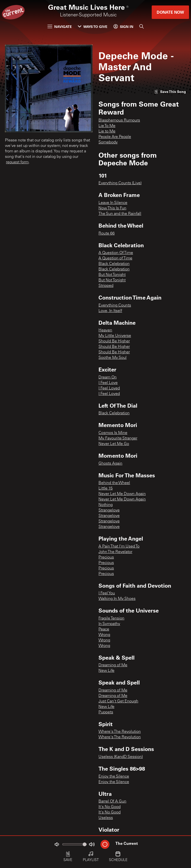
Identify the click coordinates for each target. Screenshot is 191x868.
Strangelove (109, 510)
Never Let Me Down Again (122, 494)
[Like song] (170, 92)
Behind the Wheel (114, 483)
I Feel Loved (109, 388)
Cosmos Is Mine (113, 433)
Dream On (108, 377)
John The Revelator (115, 552)
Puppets (106, 712)
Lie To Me (107, 126)
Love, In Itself (110, 311)
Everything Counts (115, 306)
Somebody (108, 142)
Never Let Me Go (114, 444)
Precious (106, 558)
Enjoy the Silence (114, 777)
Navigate (60, 27)
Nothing (106, 505)
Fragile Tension (111, 619)
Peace (104, 629)
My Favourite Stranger (118, 438)
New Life (106, 671)
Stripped (106, 286)
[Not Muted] (57, 844)
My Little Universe (115, 336)
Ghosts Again (110, 464)
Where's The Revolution (120, 732)
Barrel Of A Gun (112, 802)
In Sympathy (109, 624)
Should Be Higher (114, 341)
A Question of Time (115, 258)
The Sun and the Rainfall (120, 214)
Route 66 (107, 234)
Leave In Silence (113, 203)
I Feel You (107, 593)
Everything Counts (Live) (120, 183)
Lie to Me (107, 131)
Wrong (104, 635)
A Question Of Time (116, 253)
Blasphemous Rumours (119, 121)
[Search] (142, 26)
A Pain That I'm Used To (119, 547)
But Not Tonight (112, 275)
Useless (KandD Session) (121, 757)
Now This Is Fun (112, 208)
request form (17, 162)
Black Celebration (114, 264)
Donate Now (170, 12)
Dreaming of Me (113, 665)
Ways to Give (93, 27)
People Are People (115, 137)
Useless (106, 818)
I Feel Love (108, 383)
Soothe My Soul (113, 358)
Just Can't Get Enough (118, 701)
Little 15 (106, 489)
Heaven (105, 330)
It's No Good (110, 807)
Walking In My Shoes (117, 599)
